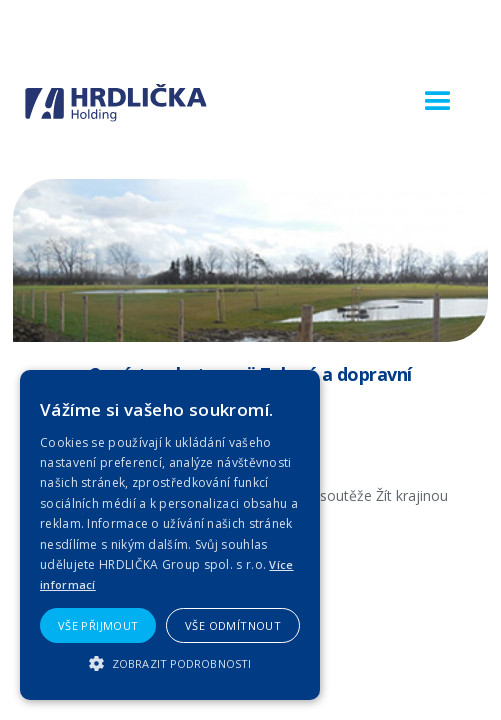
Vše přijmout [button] (98, 625)
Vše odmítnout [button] (233, 625)
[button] (438, 102)
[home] (116, 103)
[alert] (170, 535)
